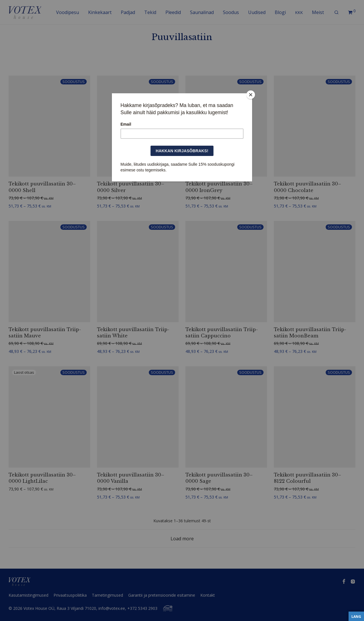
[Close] (251, 95)
